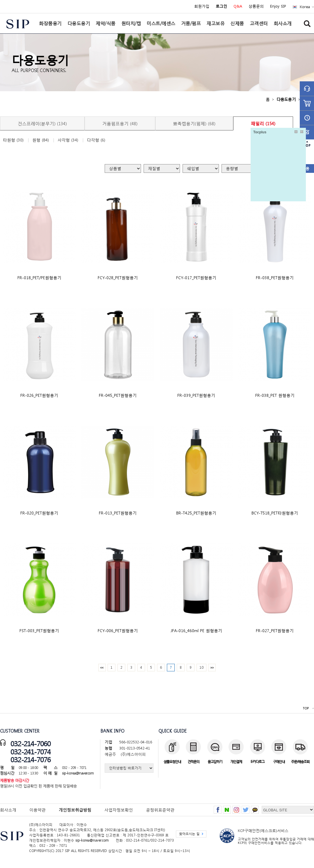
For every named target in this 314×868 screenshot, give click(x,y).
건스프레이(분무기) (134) (42, 123)
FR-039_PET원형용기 (196, 395)
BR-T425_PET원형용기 (196, 513)
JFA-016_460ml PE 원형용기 (196, 631)
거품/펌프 (191, 23)
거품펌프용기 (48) (120, 123)
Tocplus (260, 132)
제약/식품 (106, 23)
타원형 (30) (13, 140)
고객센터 (259, 23)
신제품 (237, 23)
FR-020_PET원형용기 (39, 513)
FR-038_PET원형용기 (275, 278)
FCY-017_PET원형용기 (196, 278)
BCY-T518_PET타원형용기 (275, 513)
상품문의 (256, 6)
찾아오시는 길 (189, 834)
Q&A (238, 6)
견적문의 (193, 762)
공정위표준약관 (160, 810)
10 (201, 667)
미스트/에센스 (161, 23)
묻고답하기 (215, 762)
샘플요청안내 (172, 762)
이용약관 (38, 810)
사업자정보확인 (119, 810)
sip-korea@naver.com (78, 773)
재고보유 (215, 23)
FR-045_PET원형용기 (118, 395)
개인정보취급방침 (75, 810)
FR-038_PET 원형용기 (275, 395)
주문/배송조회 (300, 762)
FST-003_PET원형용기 (39, 631)
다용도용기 (79, 23)
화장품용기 (50, 23)
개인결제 (236, 762)
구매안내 (279, 762)
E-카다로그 (257, 762)
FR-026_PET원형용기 (39, 395)
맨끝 (212, 668)
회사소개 (283, 23)
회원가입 (202, 6)
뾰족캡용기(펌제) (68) (194, 123)
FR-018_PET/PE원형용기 (39, 278)
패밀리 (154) (263, 123)
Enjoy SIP (278, 6)
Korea (305, 7)
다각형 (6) (96, 140)
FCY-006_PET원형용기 (118, 631)
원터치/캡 (131, 23)
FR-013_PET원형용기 (118, 513)
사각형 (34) (68, 140)
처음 (102, 668)
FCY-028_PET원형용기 (118, 278)
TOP (306, 708)
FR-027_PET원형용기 (275, 631)
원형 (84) (41, 140)
